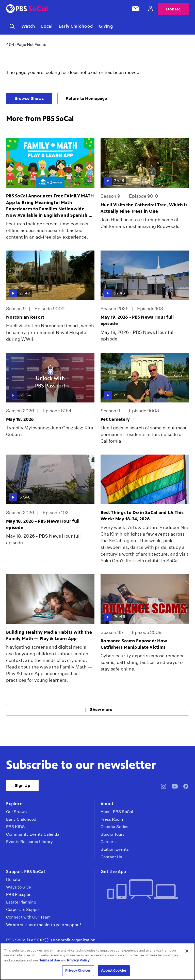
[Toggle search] (12, 27)
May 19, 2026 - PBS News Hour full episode (137, 321)
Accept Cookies (114, 970)
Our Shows (16, 813)
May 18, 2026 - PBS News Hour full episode (43, 525)
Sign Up (22, 786)
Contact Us (111, 858)
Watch (28, 27)
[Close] (187, 951)
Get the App (113, 873)
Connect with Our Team (28, 918)
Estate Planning (21, 903)
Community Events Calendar (34, 835)
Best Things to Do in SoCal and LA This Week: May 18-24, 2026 (142, 516)
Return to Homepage (86, 99)
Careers (108, 843)
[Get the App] (143, 891)
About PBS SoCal (117, 813)
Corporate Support (24, 911)
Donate (173, 9)
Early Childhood (76, 27)
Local (47, 27)
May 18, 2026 (20, 420)
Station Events (115, 850)
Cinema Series (114, 828)
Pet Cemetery (115, 420)
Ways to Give (19, 888)
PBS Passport (19, 896)
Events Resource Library (29, 843)
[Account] (151, 9)
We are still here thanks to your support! (44, 926)
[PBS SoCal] (27, 9)
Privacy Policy (78, 960)
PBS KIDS (15, 828)
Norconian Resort (25, 318)
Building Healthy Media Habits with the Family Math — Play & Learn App (49, 636)
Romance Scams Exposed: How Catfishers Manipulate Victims (134, 645)
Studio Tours (112, 835)
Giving (106, 27)
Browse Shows (29, 99)
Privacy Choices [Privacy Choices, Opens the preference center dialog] (78, 970)
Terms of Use (49, 960)
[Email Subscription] (136, 9)
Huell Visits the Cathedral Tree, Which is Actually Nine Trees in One (144, 209)
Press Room (112, 820)
